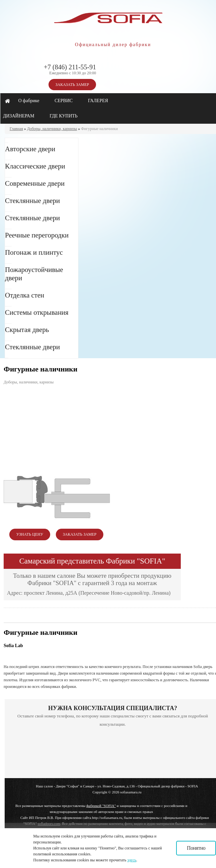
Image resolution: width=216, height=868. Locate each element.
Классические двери (35, 166)
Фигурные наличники (100, 129)
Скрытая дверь (27, 330)
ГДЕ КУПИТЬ (63, 116)
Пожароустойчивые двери (34, 274)
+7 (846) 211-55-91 (70, 67)
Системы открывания (37, 312)
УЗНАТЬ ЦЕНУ (30, 534)
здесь (132, 860)
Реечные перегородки (37, 235)
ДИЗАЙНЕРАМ (19, 116)
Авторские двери (30, 149)
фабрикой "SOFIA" (101, 806)
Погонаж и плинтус (34, 252)
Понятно (196, 848)
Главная (16, 129)
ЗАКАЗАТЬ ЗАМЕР (72, 85)
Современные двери (35, 183)
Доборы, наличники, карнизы (52, 129)
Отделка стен (25, 295)
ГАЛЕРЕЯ (98, 101)
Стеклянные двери (32, 201)
